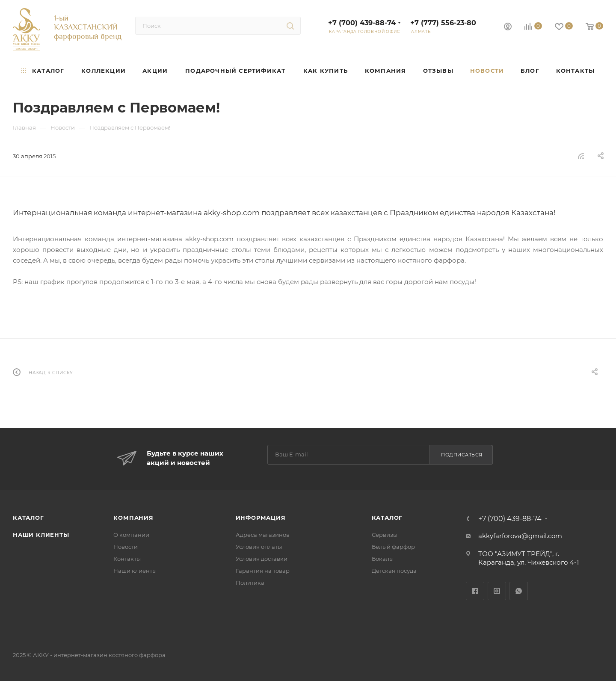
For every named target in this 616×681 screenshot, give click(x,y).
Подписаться (462, 455)
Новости (126, 547)
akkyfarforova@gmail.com (520, 536)
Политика (250, 583)
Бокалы (383, 559)
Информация (261, 518)
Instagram (497, 591)
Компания (133, 518)
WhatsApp (519, 591)
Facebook (475, 591)
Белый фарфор (393, 547)
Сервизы (385, 535)
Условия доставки (262, 559)
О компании (131, 535)
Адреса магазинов (263, 535)
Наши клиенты (41, 535)
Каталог (28, 518)
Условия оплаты (259, 547)
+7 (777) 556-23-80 (443, 23)
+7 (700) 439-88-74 (362, 23)
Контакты (127, 559)
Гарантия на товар (263, 571)
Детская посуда (394, 571)
